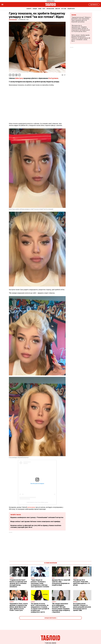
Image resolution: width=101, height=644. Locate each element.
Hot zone (64, 9)
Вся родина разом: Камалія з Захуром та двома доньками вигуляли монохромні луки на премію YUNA (82, 607)
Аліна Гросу (19, 78)
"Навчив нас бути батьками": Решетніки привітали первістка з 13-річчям (82, 582)
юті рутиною (54, 78)
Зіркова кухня (50, 9)
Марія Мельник (13, 20)
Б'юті (44, 9)
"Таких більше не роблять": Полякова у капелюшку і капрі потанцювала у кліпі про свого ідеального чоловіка (40, 583)
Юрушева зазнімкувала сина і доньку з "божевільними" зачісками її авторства (37, 517)
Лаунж (74, 15)
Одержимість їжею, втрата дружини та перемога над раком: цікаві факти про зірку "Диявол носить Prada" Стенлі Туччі (19, 607)
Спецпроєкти (71, 9)
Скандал (35, 9)
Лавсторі (58, 9)
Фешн (40, 9)
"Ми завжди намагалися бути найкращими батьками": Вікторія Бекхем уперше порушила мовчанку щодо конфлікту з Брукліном (61, 608)
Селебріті (29, 9)
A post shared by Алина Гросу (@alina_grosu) (37, 502)
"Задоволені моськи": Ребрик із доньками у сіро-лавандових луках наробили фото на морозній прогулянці (81, 20)
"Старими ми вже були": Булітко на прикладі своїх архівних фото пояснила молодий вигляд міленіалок (18, 583)
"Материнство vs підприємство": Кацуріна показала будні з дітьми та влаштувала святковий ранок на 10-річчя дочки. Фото (81, 29)
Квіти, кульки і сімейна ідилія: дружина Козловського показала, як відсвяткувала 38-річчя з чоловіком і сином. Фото (81, 38)
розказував (31, 507)
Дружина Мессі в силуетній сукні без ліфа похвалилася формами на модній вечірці (61, 582)
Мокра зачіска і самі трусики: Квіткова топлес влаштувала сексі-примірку (35, 522)
